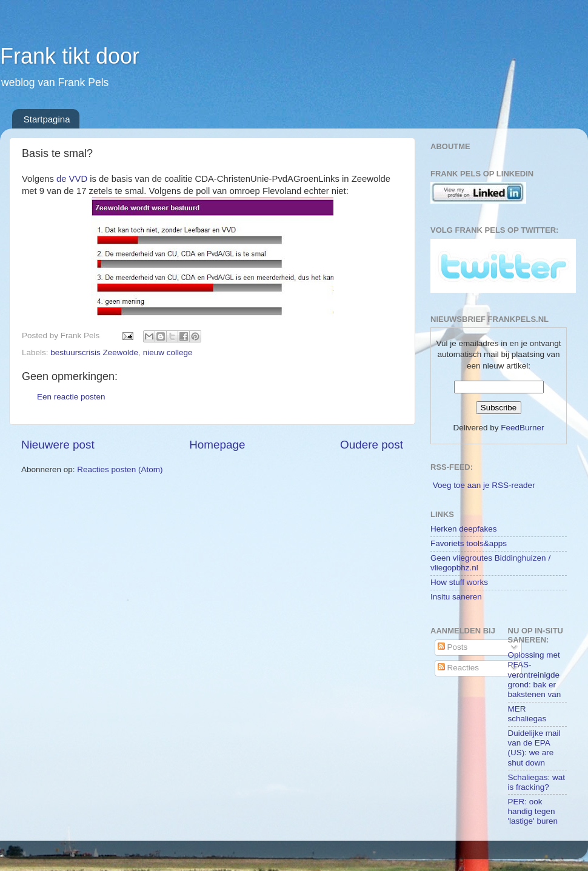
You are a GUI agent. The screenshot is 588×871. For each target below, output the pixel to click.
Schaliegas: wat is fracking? (537, 782)
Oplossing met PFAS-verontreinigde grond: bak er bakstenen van (535, 675)
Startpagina (47, 119)
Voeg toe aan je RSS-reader (484, 485)
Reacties (458, 668)
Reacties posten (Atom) (120, 469)
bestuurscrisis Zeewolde (94, 352)
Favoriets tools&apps (469, 543)
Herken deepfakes (464, 529)
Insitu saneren (456, 597)
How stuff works (459, 582)
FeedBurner (522, 428)
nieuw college (168, 352)
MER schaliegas (527, 714)
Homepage (217, 445)
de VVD (72, 179)
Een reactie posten (71, 397)
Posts (453, 647)
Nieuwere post (58, 445)
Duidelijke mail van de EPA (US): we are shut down (534, 748)
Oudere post (372, 445)
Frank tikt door (70, 56)
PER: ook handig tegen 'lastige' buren (533, 811)
